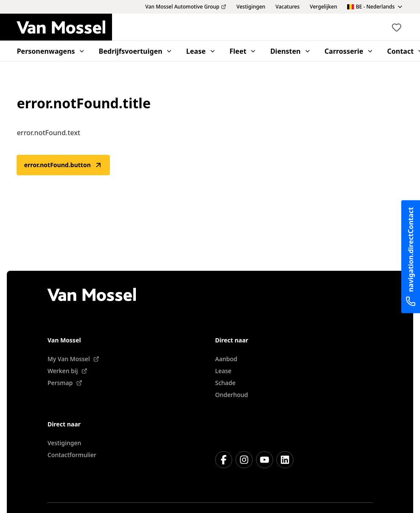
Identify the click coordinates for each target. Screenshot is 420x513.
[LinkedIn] (285, 460)
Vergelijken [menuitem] (323, 7)
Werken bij (67, 371)
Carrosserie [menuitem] (349, 51)
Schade (225, 383)
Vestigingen (64, 443)
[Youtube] (265, 460)
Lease (223, 371)
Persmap (65, 383)
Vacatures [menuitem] (288, 7)
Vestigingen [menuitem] (251, 7)
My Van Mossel (73, 359)
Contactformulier (72, 455)
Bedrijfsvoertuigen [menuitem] (136, 51)
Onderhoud (232, 395)
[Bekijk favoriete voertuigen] (397, 27)
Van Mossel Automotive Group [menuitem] (186, 7)
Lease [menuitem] (201, 51)
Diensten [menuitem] (290, 51)
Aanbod (226, 359)
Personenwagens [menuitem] (51, 51)
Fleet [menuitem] (243, 51)
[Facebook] (224, 460)
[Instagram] (244, 460)
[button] (397, 27)
